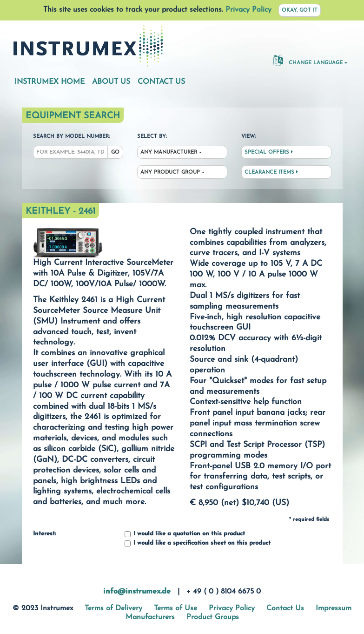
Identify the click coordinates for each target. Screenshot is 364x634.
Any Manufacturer (169, 152)
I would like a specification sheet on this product (198, 543)
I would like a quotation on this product (185, 534)
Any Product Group (170, 172)
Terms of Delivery (113, 608)
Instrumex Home (50, 82)
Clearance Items (271, 172)
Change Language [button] (308, 60)
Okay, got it (300, 10)
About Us (111, 82)
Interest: (44, 534)
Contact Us (161, 82)
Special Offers (269, 152)
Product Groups (213, 617)
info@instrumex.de (137, 592)
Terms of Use (175, 608)
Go (115, 152)
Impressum (334, 608)
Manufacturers (150, 617)
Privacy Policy (248, 10)
